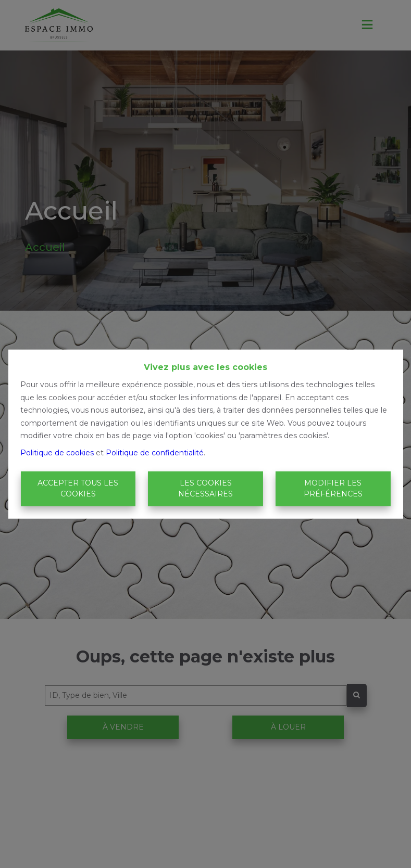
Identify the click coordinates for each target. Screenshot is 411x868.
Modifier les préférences (333, 488)
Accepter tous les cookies (78, 488)
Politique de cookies (57, 452)
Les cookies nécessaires (205, 488)
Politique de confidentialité (155, 452)
